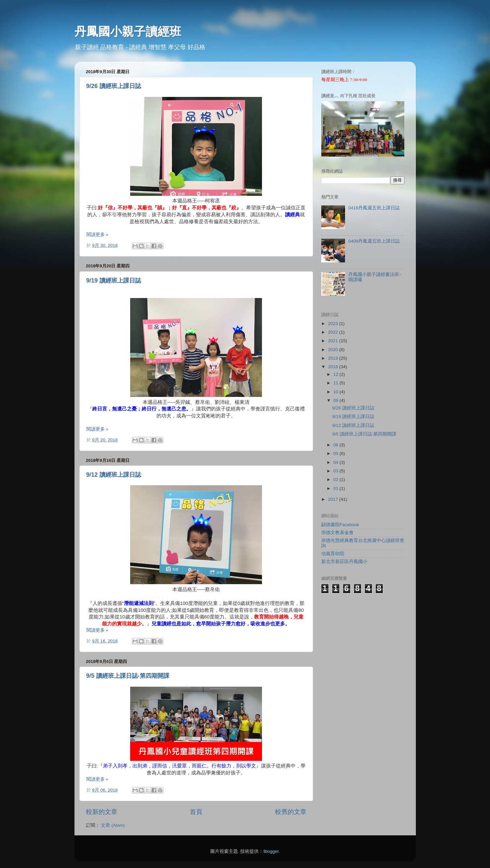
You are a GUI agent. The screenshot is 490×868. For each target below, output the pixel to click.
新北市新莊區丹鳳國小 (344, 562)
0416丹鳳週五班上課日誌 (374, 208)
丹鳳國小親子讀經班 (128, 31)
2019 (333, 358)
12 (337, 374)
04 (337, 462)
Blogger (271, 851)
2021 (333, 341)
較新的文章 (102, 812)
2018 (333, 367)
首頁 (196, 812)
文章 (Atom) (113, 825)
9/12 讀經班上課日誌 (114, 475)
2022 (333, 332)
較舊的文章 (291, 812)
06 (337, 445)
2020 (333, 350)
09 (337, 400)
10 (337, 392)
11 (337, 383)
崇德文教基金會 (337, 533)
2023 (333, 324)
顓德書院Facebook (340, 525)
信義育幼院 (333, 554)
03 (337, 471)
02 (337, 479)
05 (337, 453)
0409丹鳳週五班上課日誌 (374, 241)
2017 (333, 499)
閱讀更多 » (97, 235)
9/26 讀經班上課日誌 (114, 86)
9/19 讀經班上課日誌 (114, 281)
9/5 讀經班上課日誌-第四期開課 (128, 676)
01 (337, 488)
